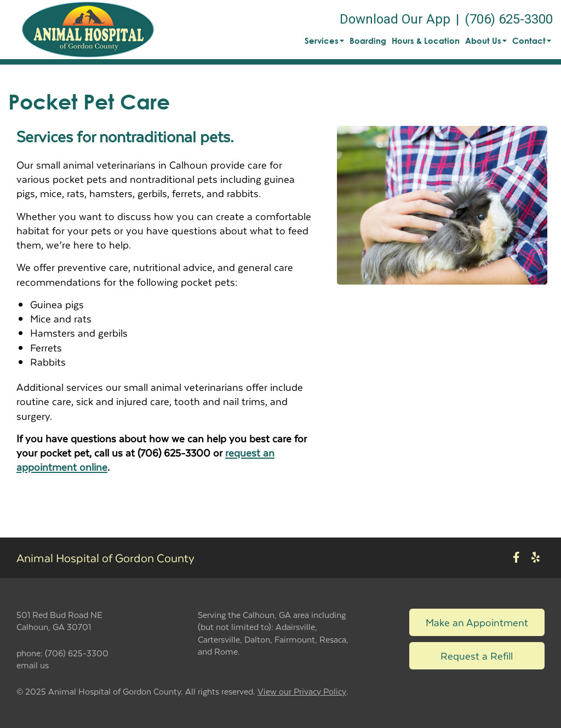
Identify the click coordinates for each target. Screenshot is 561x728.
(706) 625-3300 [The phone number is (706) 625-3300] (509, 19)
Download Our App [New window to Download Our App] (395, 19)
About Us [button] (486, 41)
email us (33, 665)
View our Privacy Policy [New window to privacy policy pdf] (302, 692)
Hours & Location (426, 41)
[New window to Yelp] (536, 557)
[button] (88, 30)
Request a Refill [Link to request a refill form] (477, 655)
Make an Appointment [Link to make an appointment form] (477, 622)
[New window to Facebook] (516, 557)
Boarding (368, 41)
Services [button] (324, 41)
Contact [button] (532, 41)
